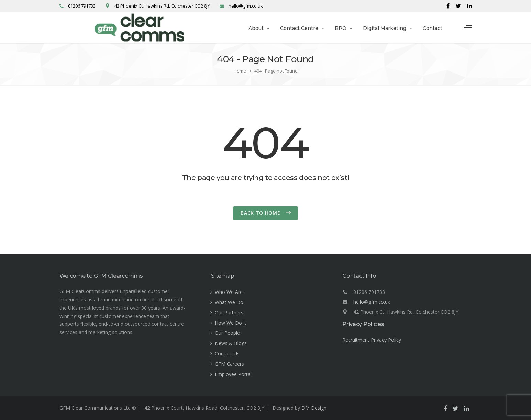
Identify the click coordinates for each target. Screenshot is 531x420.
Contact (433, 28)
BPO (341, 28)
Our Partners (229, 313)
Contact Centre (299, 28)
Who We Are (229, 292)
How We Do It (231, 323)
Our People (227, 333)
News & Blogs (231, 343)
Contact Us (227, 353)
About (256, 28)
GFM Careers (229, 364)
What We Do (229, 302)
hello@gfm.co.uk (372, 302)
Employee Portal (233, 374)
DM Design (314, 408)
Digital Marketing (385, 28)
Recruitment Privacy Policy (372, 340)
